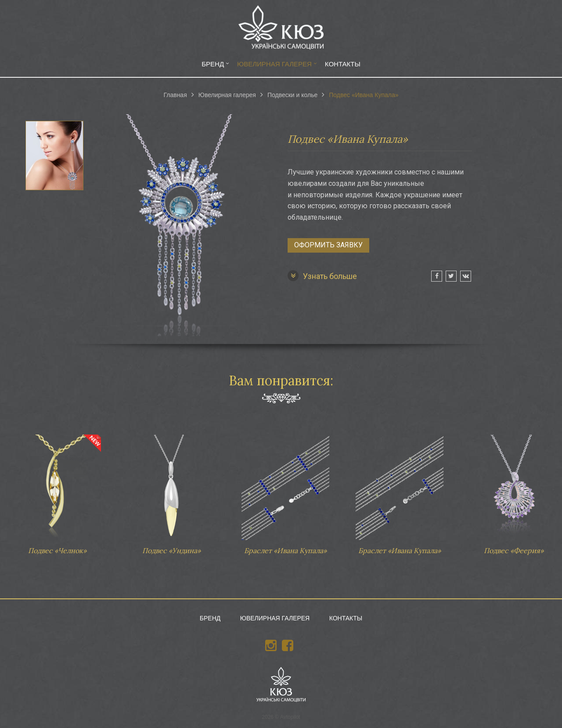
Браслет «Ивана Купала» (285, 490)
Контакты (343, 64)
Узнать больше (322, 276)
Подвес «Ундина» (171, 490)
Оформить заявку (328, 245)
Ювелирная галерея (274, 64)
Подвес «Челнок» (57, 490)
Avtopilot (290, 717)
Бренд (213, 64)
